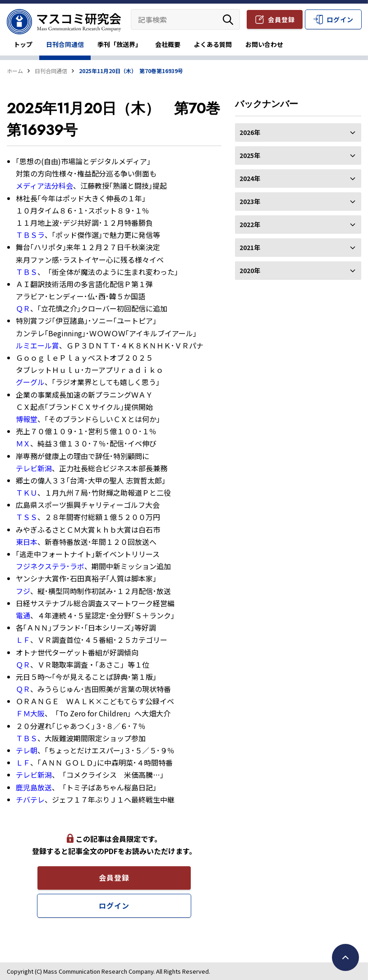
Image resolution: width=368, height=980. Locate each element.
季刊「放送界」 (120, 44)
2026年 (298, 132)
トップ (23, 44)
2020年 (298, 270)
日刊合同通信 (65, 44)
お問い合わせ (264, 44)
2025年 (298, 155)
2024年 (298, 178)
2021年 (298, 247)
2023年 (298, 201)
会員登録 (281, 19)
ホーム (15, 71)
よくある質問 (213, 44)
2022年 (298, 224)
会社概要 (168, 44)
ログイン (340, 19)
